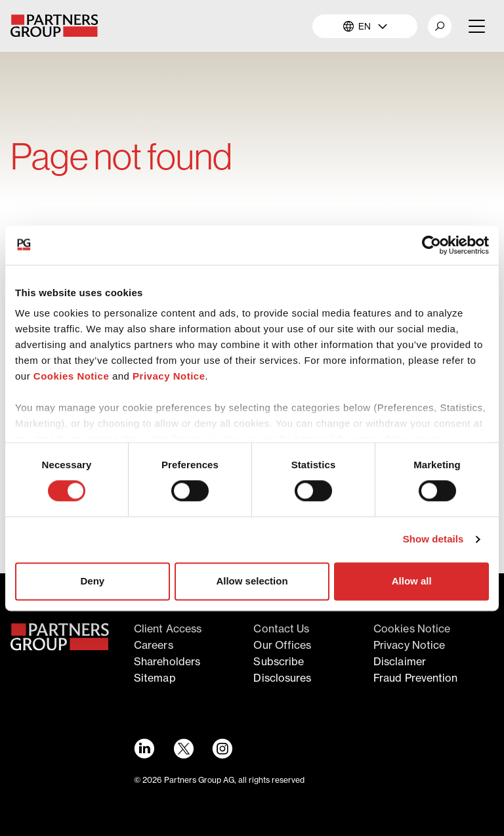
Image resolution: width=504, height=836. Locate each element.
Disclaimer (400, 661)
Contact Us (281, 628)
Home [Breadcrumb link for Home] (24, 119)
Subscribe (279, 661)
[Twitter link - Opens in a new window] (183, 749)
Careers (154, 645)
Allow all (412, 581)
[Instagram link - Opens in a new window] (222, 749)
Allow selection (252, 581)
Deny (92, 581)
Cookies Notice (71, 376)
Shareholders (167, 661)
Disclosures (282, 678)
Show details (433, 539)
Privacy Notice (169, 376)
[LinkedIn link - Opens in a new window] (144, 749)
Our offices (282, 645)
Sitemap (155, 678)
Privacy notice (409, 645)
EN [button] (365, 26)
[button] (440, 26)
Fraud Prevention (416, 678)
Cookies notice (412, 628)
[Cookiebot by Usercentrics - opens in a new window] (431, 245)
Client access (168, 628)
